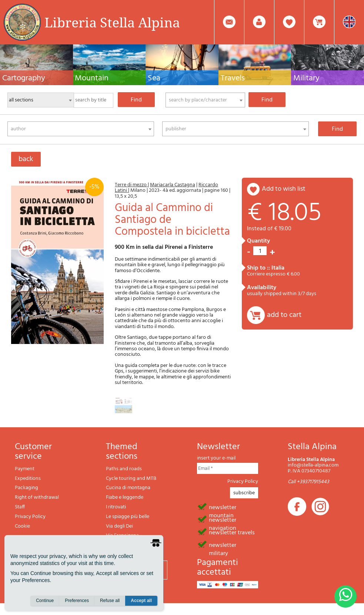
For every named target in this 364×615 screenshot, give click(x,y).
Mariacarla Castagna (173, 185)
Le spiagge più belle (128, 517)
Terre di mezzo (131, 185)
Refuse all (110, 601)
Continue (45, 601)
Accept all (141, 601)
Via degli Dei (119, 526)
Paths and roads (124, 469)
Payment (25, 469)
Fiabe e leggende (125, 497)
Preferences (77, 601)
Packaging (26, 488)
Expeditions (28, 479)
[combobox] (205, 100)
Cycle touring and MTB (131, 479)
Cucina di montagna (128, 488)
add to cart (284, 315)
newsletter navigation (223, 519)
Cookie (22, 526)
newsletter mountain (223, 507)
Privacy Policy (30, 517)
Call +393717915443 (308, 482)
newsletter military (223, 545)
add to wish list (284, 189)
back (26, 159)
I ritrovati (116, 507)
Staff (20, 507)
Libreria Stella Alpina (112, 22)
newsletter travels (232, 532)
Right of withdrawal (37, 497)
